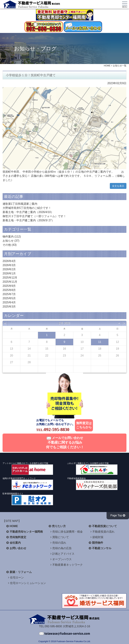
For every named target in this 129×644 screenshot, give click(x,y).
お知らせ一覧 (120, 66)
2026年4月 (9, 261)
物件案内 (8, 237)
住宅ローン (17, 578)
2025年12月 (10, 278)
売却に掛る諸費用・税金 (68, 532)
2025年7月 (9, 294)
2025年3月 (9, 307)
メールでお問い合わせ (65, 443)
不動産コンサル (102, 548)
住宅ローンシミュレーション (28, 583)
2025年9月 (9, 286)
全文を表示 (118, 186)
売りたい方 (59, 526)
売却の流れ (59, 543)
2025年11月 (10, 282)
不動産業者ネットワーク (68, 565)
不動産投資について (104, 526)
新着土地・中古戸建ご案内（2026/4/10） (28, 212)
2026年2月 (9, 269)
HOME (107, 66)
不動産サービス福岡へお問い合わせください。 (65, 634)
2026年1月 (9, 273)
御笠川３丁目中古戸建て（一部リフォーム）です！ (34, 216)
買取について (61, 537)
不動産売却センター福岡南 (26, 532)
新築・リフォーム (21, 572)
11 (100, 342)
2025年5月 (9, 298)
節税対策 (98, 537)
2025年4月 (9, 302)
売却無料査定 (18, 537)
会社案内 (15, 543)
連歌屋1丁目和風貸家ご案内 (20, 204)
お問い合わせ (18, 548)
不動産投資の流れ (103, 532)
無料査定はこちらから (84, 425)
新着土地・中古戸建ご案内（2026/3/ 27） (28, 220)
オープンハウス (62, 559)
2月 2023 (64, 323)
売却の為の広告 (62, 548)
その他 (7, 245)
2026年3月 (9, 265)
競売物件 (98, 543)
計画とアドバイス (63, 554)
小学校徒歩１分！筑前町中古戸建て (31, 75)
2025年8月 (9, 290)
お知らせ (8, 241)
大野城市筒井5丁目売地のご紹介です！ (27, 208)
